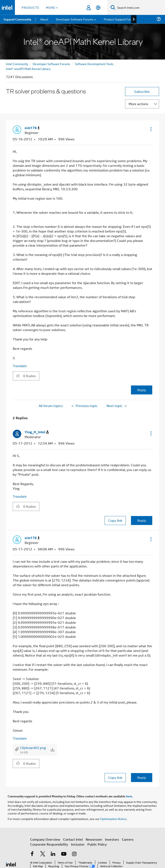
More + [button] (52, 7)
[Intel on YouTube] (64, 854)
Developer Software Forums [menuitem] (75, 19)
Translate (20, 366)
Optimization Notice (113, 819)
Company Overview (45, 839)
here (129, 796)
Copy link (115, 520)
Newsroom (94, 839)
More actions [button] (138, 104)
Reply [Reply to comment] (142, 520)
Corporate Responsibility (49, 844)
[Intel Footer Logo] (11, 864)
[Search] (113, 7)
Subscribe (142, 91)
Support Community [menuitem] (17, 19)
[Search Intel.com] (140, 7)
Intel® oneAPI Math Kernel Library (28, 69)
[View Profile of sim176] (32, 128)
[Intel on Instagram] (74, 854)
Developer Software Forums (51, 64)
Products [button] (30, 7)
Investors (112, 839)
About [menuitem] (44, 19)
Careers (128, 839)
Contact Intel (73, 839)
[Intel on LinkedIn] (53, 854)
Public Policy (97, 844)
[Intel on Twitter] (43, 854)
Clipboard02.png (33, 748)
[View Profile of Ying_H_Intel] (37, 432)
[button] (151, 129)
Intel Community (17, 64)
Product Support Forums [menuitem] (120, 19)
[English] (98, 8)
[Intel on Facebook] (32, 854)
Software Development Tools (94, 64)
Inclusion (78, 844)
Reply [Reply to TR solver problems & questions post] (142, 390)
